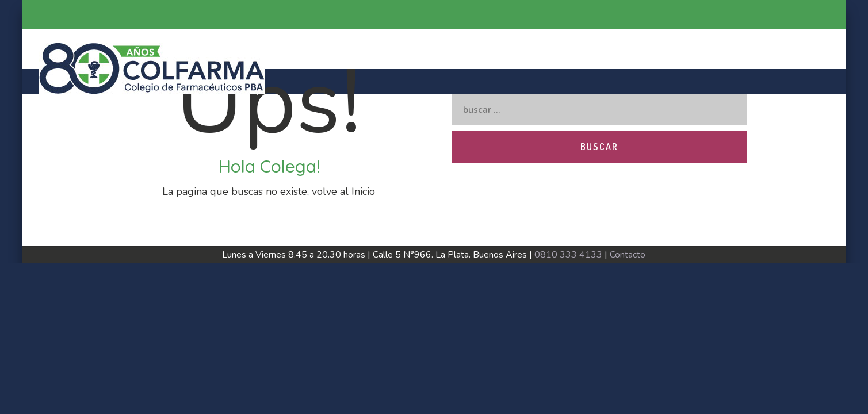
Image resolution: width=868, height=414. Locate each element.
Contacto (628, 255)
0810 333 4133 (568, 255)
